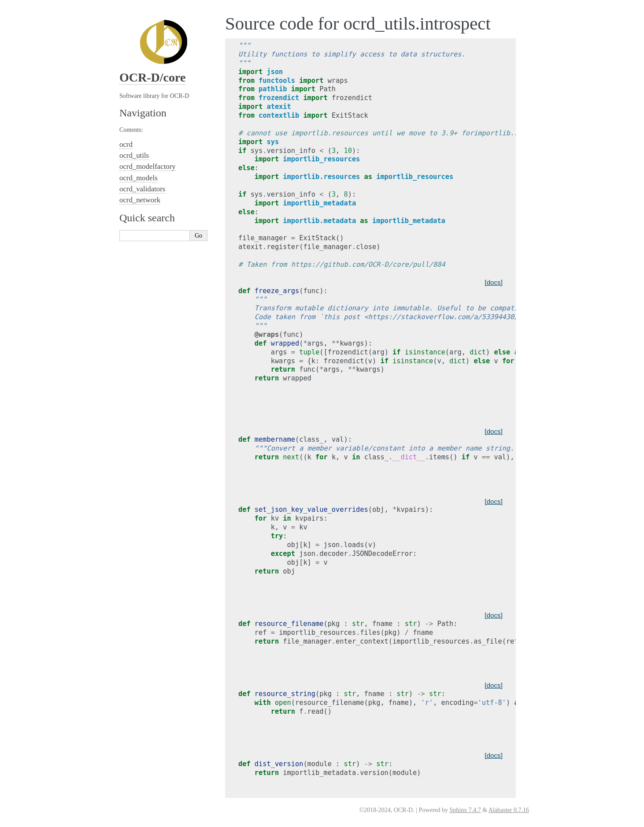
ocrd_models (139, 178)
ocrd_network (140, 200)
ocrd (126, 144)
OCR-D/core (152, 77)
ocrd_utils (134, 155)
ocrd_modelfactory (148, 166)
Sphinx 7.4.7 (465, 810)
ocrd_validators (142, 189)
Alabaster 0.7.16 (509, 810)
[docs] (494, 282)
